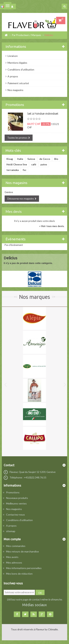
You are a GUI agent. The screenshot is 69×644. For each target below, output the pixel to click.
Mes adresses (14, 563)
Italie (20, 159)
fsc (25, 170)
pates (44, 164)
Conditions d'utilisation (21, 69)
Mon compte (12, 539)
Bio (56, 159)
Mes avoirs (12, 557)
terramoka (13, 170)
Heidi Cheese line (17, 164)
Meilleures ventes (16, 503)
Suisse (31, 159)
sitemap (11, 531)
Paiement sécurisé (18, 83)
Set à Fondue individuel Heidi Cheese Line (43, 115)
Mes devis (14, 211)
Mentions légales (17, 63)
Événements (16, 239)
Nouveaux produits (17, 498)
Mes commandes (16, 546)
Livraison (12, 56)
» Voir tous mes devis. (52, 226)
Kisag (10, 159)
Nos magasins (15, 90)
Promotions (15, 105)
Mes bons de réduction (19, 574)
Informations (16, 47)
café (34, 164)
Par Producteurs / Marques (26, 35)
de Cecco (45, 159)
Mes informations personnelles (24, 568)
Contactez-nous (15, 515)
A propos (13, 76)
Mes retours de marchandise (22, 551)
